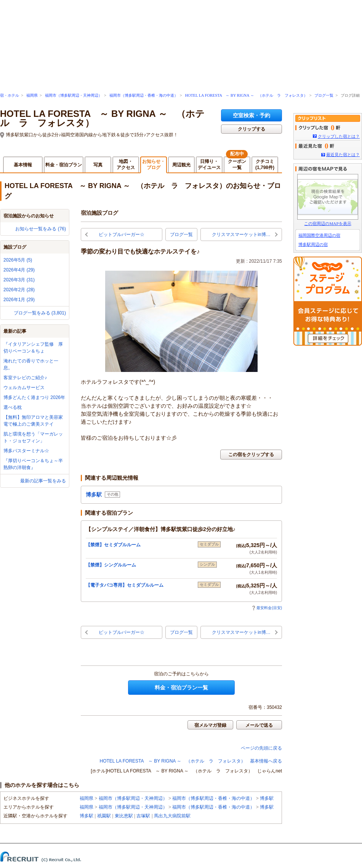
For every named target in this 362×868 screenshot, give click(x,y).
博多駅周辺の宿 (313, 244)
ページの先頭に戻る (261, 748)
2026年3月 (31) (19, 280)
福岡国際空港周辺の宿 (319, 235)
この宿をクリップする (251, 455)
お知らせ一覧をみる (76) (41, 229)
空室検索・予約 (251, 115)
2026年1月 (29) (19, 300)
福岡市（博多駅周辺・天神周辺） (74, 95)
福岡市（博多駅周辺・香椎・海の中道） (144, 95)
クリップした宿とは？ (339, 136)
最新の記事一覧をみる (43, 481)
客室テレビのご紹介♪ (25, 378)
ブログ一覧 (324, 95)
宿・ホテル (10, 95)
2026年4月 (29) (19, 270)
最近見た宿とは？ (343, 155)
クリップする (251, 129)
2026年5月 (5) (18, 260)
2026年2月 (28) (19, 290)
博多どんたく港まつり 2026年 (34, 397)
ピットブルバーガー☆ (122, 235)
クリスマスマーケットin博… (241, 235)
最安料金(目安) (267, 608)
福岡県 (32, 95)
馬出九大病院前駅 (172, 816)
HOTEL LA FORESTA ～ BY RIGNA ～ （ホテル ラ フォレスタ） (246, 95)
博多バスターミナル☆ (26, 451)
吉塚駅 (143, 816)
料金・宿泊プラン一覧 (181, 688)
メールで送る (259, 725)
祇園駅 (104, 816)
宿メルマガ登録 (210, 725)
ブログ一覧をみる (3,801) (40, 313)
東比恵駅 (124, 816)
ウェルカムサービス (24, 388)
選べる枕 (13, 407)
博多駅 (267, 798)
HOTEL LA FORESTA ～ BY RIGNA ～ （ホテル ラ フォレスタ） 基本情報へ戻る (191, 761)
